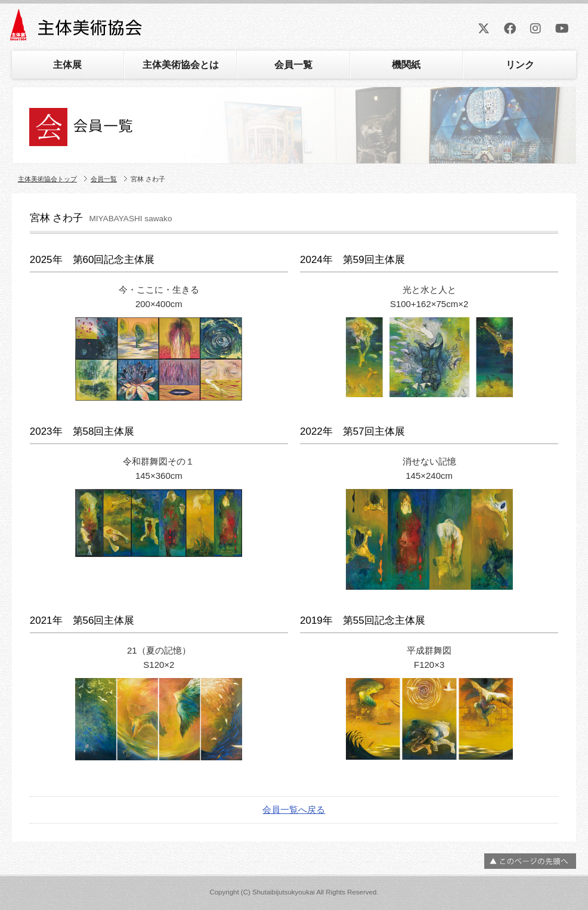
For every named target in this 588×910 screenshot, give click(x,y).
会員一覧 (293, 65)
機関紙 (406, 65)
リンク (520, 65)
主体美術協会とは (181, 65)
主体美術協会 (77, 29)
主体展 (67, 65)
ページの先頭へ (530, 861)
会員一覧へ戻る (294, 810)
